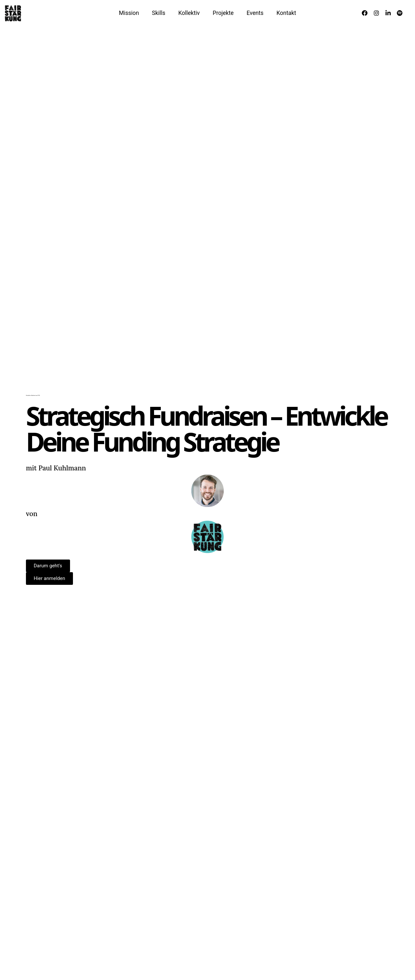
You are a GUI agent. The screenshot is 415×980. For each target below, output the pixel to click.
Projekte (223, 13)
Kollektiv (189, 13)
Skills (159, 13)
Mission (129, 13)
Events (255, 13)
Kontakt (286, 13)
